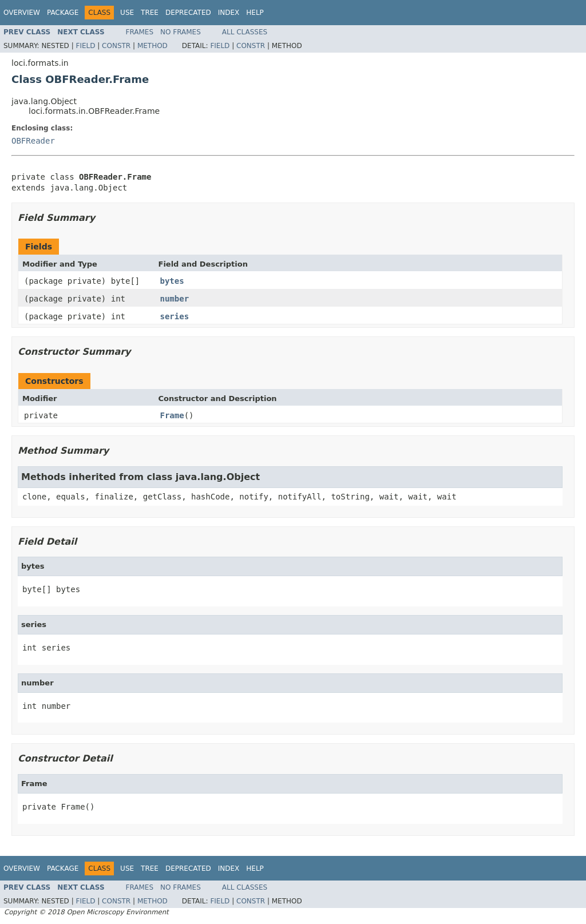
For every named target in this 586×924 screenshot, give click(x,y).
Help (255, 13)
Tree (150, 13)
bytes (172, 281)
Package (63, 13)
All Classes (245, 32)
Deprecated (188, 13)
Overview (22, 13)
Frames (140, 32)
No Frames (181, 32)
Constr (116, 46)
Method (153, 46)
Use (127, 13)
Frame (172, 415)
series (175, 316)
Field (85, 46)
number (175, 299)
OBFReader (33, 141)
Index (229, 13)
